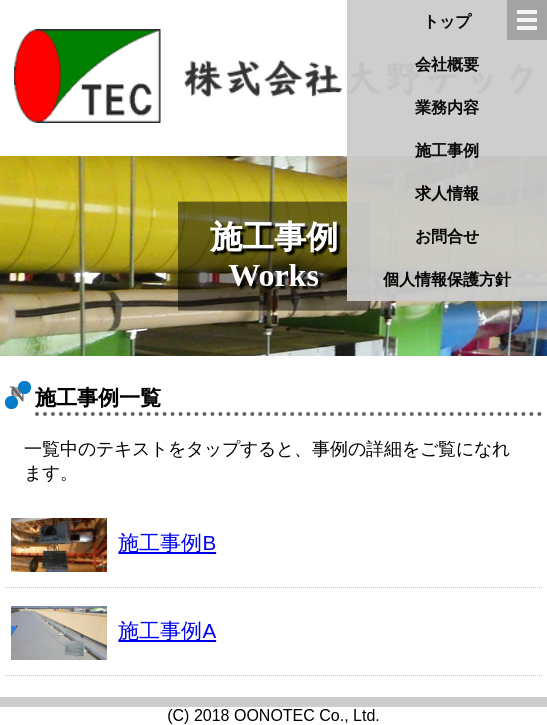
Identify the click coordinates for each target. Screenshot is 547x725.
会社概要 (447, 64)
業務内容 (447, 107)
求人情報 (447, 193)
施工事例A (167, 630)
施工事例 (447, 150)
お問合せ (447, 236)
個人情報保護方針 (447, 279)
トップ (447, 21)
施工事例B (167, 542)
